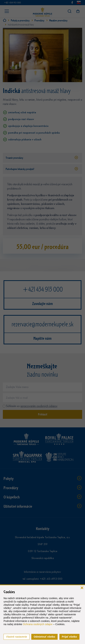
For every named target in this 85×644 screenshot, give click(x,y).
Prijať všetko (69, 637)
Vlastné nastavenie (17, 637)
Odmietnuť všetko (44, 637)
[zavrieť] (82, 588)
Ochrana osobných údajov (38, 624)
